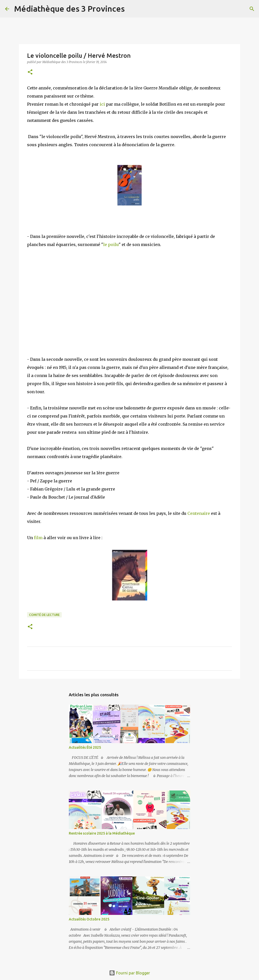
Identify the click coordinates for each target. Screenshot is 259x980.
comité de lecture (44, 615)
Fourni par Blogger (129, 973)
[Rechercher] (132, 9)
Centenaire (199, 513)
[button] (30, 72)
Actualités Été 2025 (85, 747)
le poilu (111, 244)
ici (102, 104)
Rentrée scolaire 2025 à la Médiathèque (102, 833)
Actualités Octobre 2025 (89, 919)
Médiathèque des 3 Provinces (69, 9)
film (38, 538)
